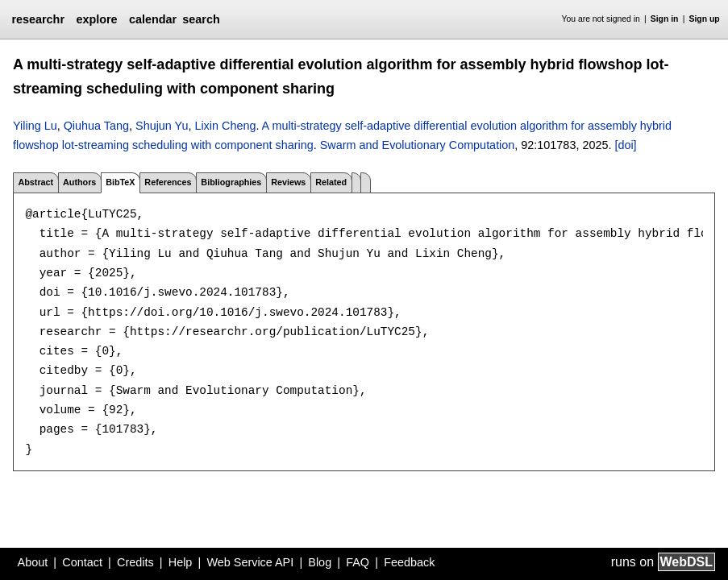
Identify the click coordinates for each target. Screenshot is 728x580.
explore (96, 19)
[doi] (625, 145)
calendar (153, 19)
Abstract (35, 182)
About (33, 562)
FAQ (358, 562)
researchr (38, 19)
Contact (82, 562)
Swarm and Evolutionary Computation (418, 145)
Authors (79, 182)
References (168, 182)
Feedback (409, 562)
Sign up (705, 19)
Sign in (665, 19)
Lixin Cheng (225, 126)
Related (331, 182)
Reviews (288, 182)
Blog (320, 562)
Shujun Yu (162, 126)
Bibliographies (231, 182)
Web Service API (250, 562)
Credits (135, 562)
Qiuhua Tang (96, 126)
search (201, 19)
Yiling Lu (35, 126)
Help (181, 562)
